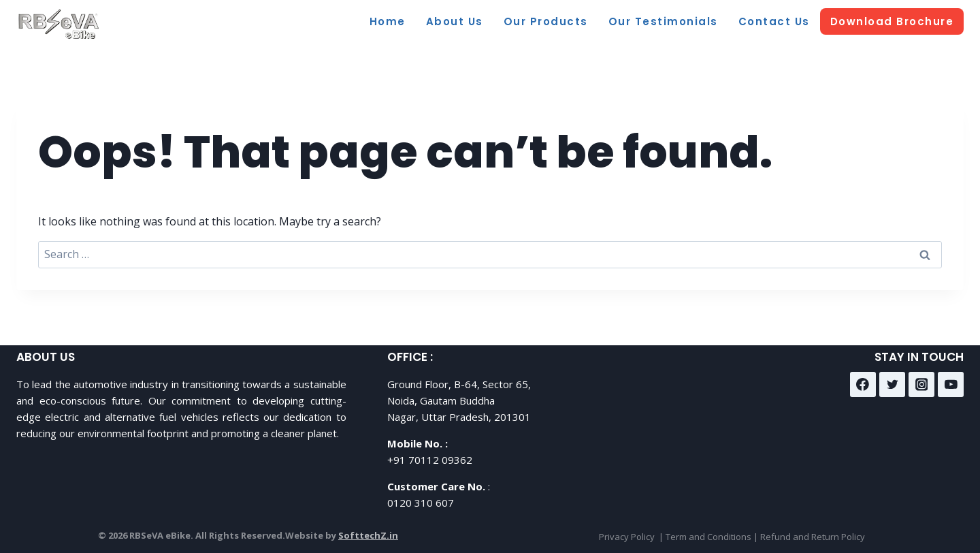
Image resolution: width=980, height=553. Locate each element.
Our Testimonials (663, 21)
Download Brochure (892, 21)
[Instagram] (921, 385)
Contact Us (774, 21)
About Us (455, 21)
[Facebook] (863, 385)
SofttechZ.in (368, 535)
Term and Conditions (708, 537)
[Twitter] (892, 385)
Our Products (546, 21)
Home (388, 21)
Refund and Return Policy (813, 537)
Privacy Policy (627, 537)
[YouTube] (951, 385)
